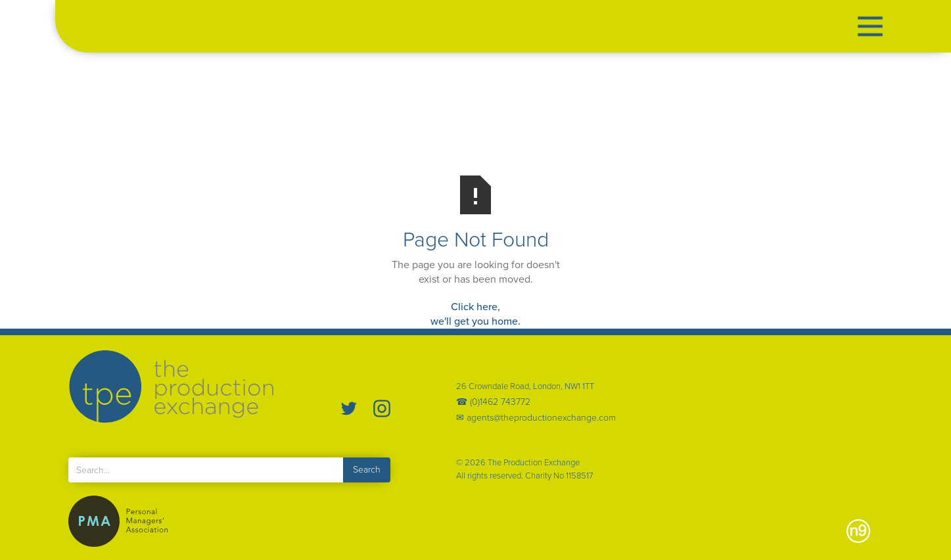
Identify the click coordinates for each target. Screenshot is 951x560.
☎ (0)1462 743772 (493, 402)
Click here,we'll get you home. (475, 314)
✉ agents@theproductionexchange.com (536, 418)
